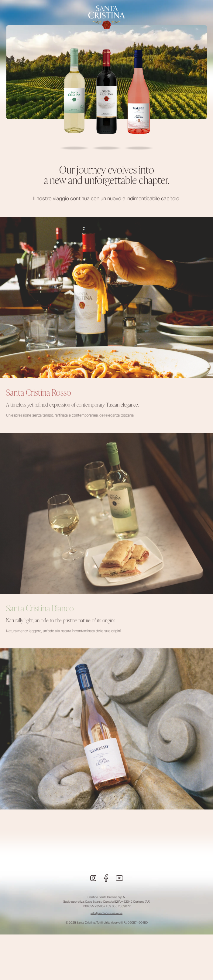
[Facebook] (106, 878)
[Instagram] (93, 878)
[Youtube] (119, 878)
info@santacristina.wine (106, 913)
